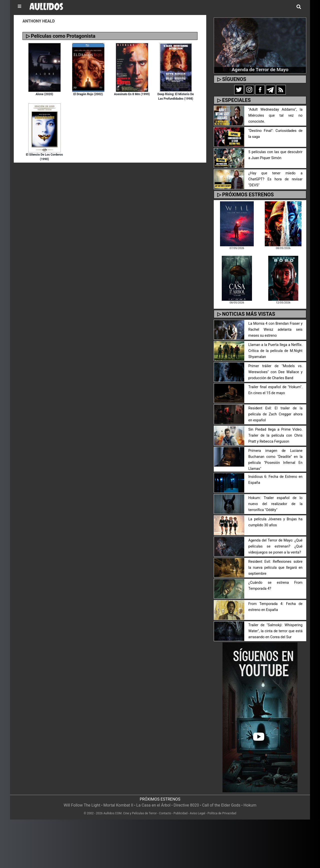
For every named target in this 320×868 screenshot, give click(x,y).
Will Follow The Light (82, 805)
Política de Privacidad (222, 813)
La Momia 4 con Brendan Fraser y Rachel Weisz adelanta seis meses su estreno (275, 330)
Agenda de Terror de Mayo (260, 70)
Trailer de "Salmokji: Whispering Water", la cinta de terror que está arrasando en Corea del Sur (275, 631)
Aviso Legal (197, 813)
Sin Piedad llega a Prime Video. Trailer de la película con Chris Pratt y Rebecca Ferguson (275, 435)
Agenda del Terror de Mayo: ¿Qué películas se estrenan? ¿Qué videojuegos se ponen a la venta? (275, 546)
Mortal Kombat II (118, 805)
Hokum (250, 805)
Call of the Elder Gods (221, 805)
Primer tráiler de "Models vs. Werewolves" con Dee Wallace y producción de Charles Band (275, 372)
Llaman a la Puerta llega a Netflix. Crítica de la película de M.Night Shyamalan (275, 351)
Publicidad (180, 813)
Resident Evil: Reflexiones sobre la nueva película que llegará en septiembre (275, 568)
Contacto (165, 813)
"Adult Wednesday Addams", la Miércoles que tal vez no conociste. (275, 116)
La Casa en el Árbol (153, 805)
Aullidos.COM (113, 813)
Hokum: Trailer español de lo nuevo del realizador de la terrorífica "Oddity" (275, 504)
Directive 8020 (186, 805)
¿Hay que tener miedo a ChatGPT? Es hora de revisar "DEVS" (275, 179)
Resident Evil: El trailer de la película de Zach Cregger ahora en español (275, 414)
